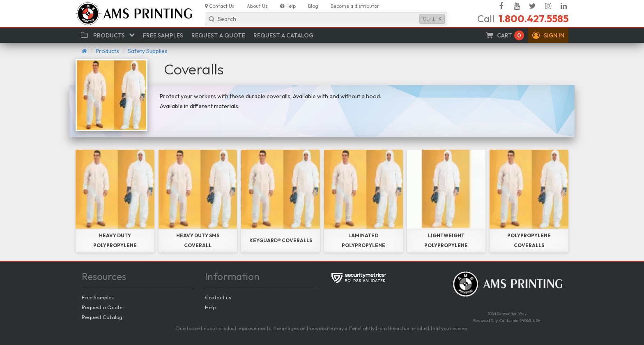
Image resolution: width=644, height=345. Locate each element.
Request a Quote (102, 307)
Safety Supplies (148, 51)
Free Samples (98, 297)
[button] (548, 35)
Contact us (218, 297)
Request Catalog (102, 317)
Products (107, 51)
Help (210, 307)
